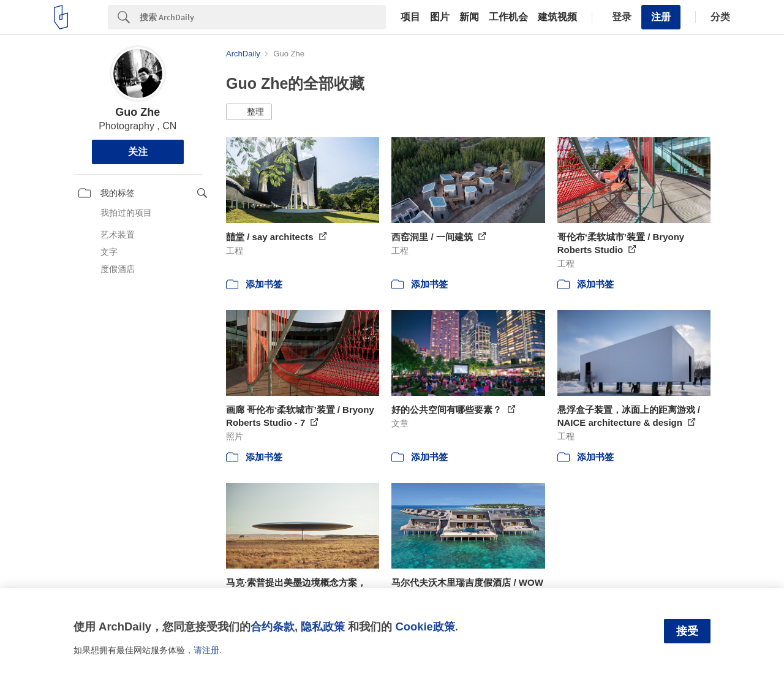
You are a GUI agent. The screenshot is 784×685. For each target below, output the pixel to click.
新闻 (469, 17)
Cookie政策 (425, 626)
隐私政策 (323, 626)
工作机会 (508, 17)
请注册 (206, 650)
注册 (661, 17)
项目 (410, 17)
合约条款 (273, 626)
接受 (687, 631)
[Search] (263, 17)
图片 (440, 17)
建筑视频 (557, 17)
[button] (249, 112)
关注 (138, 152)
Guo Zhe (138, 112)
